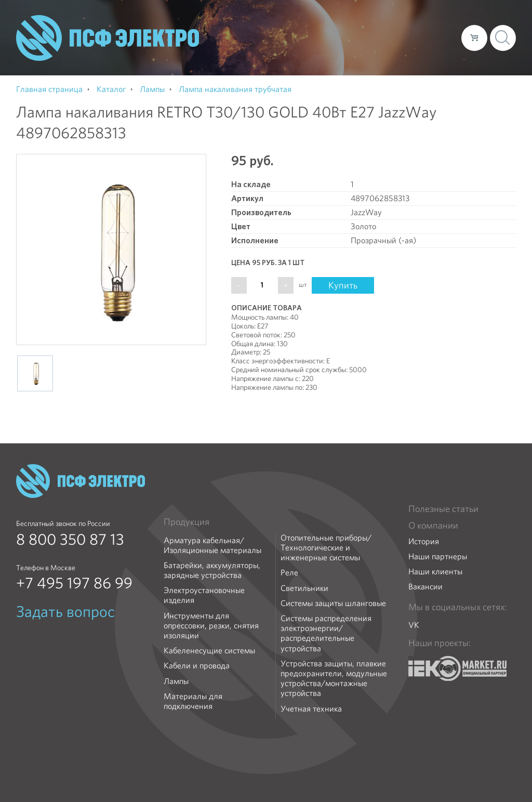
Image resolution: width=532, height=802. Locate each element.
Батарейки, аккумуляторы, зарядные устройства (212, 570)
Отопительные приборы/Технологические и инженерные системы (326, 548)
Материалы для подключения (193, 701)
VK (414, 625)
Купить (343, 285)
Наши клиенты (435, 571)
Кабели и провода (197, 666)
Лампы (176, 681)
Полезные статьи (443, 509)
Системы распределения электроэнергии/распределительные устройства (326, 633)
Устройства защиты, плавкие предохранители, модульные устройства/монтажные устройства (334, 679)
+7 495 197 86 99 (74, 583)
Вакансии (425, 587)
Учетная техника (311, 709)
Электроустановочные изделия (204, 595)
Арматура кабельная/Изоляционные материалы (212, 545)
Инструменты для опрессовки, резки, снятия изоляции (211, 626)
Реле (289, 573)
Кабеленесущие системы (209, 650)
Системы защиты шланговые (333, 603)
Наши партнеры (438, 556)
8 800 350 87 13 (70, 540)
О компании (255, 37)
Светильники (304, 588)
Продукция (187, 522)
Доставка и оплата (368, 37)
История (424, 541)
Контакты (434, 37)
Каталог (305, 37)
